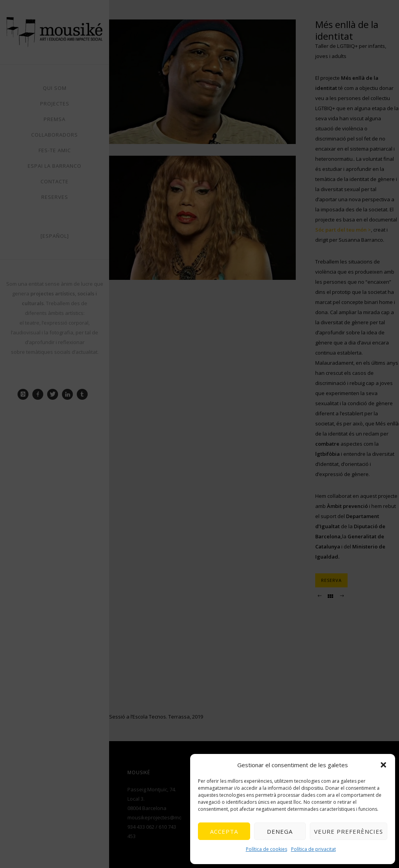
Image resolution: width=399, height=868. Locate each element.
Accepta (224, 831)
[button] (383, 765)
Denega (280, 831)
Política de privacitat (313, 849)
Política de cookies (267, 849)
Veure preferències (349, 831)
